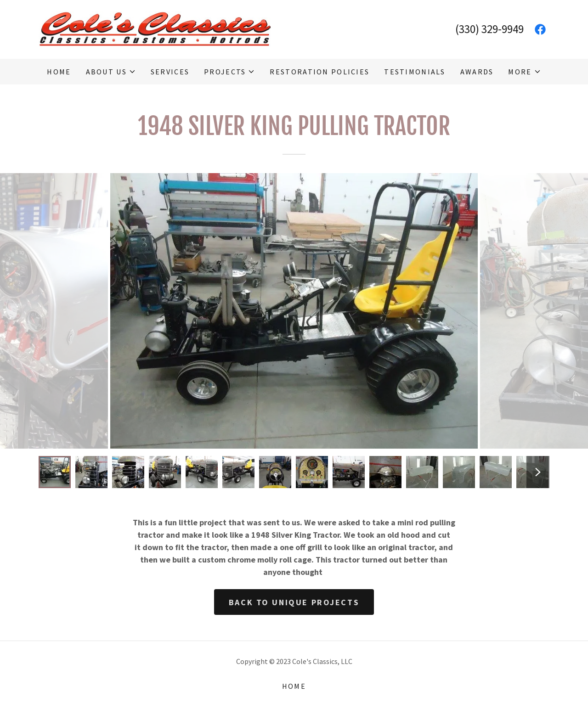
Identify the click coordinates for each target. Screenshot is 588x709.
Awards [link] (477, 72)
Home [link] (59, 72)
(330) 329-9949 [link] (489, 29)
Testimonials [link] (415, 72)
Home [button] (294, 686)
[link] (155, 28)
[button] (111, 72)
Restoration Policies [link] (319, 72)
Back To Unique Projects (294, 602)
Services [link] (170, 72)
